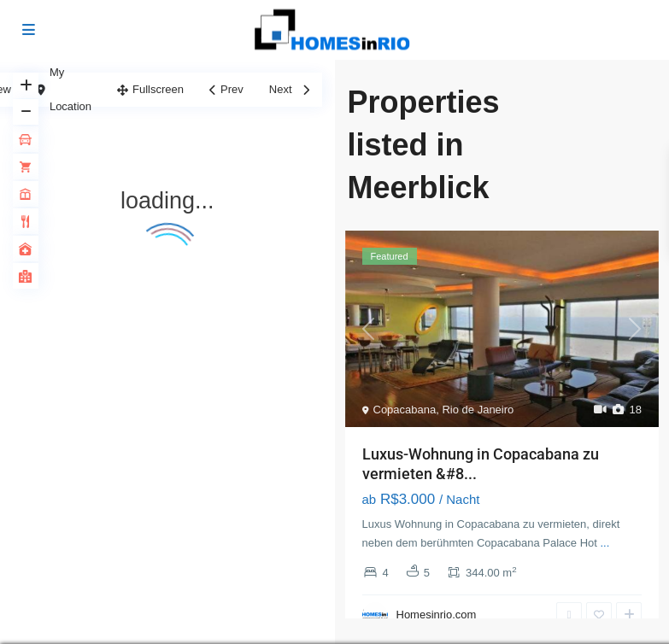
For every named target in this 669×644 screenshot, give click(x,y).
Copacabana (405, 410)
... (604, 543)
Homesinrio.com (437, 615)
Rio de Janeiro (478, 410)
